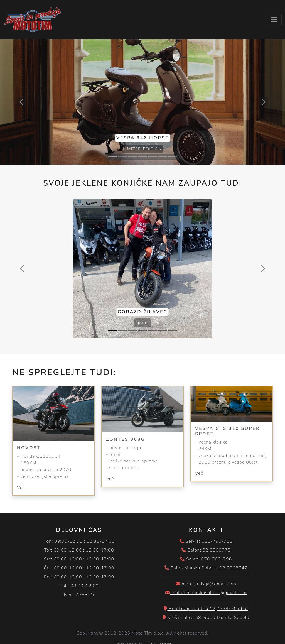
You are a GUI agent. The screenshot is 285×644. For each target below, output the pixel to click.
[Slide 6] (163, 157)
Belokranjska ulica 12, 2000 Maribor (206, 609)
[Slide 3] (132, 157)
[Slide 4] (142, 157)
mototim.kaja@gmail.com (206, 584)
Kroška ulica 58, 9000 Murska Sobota (206, 618)
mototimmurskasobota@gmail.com (206, 593)
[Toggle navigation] (274, 19)
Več (21, 488)
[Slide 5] (153, 157)
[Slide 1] (112, 157)
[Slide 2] (122, 157)
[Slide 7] (173, 157)
